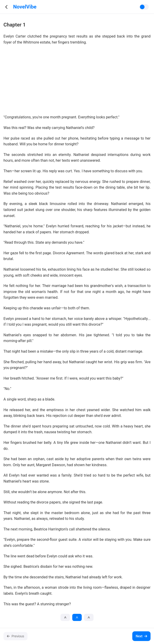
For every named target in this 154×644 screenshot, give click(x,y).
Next (141, 636)
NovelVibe (25, 7)
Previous (15, 636)
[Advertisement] (77, 82)
